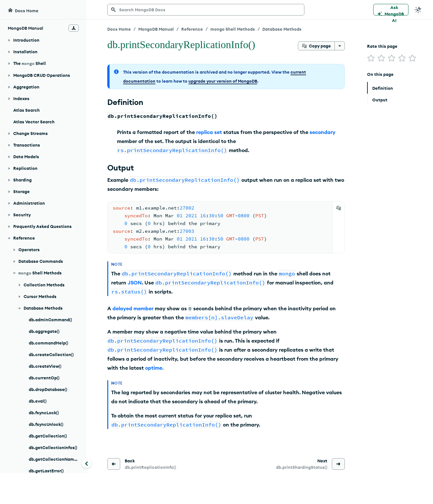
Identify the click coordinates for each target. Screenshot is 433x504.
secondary (322, 132)
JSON (135, 283)
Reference (192, 29)
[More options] (340, 46)
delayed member (133, 308)
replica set (209, 132)
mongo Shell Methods (233, 29)
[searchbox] (206, 10)
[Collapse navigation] (87, 463)
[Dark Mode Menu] (418, 10)
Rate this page (382, 46)
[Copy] (339, 208)
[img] (371, 58)
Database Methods (282, 29)
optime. (154, 368)
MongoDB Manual (156, 29)
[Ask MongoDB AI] (391, 10)
